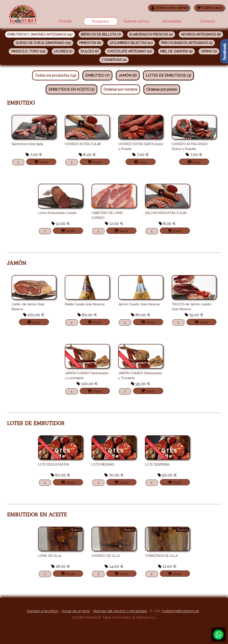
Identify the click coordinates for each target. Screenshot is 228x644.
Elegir (141, 162)
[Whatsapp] (218, 635)
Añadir (41, 162)
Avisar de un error (76, 611)
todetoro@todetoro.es (181, 611)
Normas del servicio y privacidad (120, 611)
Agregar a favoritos (43, 611)
